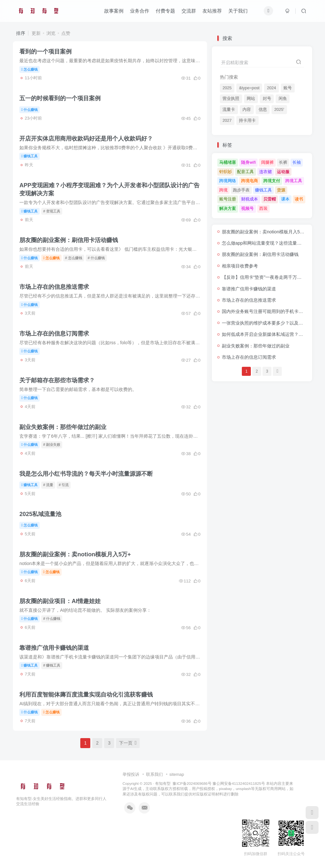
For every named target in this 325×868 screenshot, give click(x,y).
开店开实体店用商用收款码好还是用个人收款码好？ (86, 139)
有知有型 (163, 783)
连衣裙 (266, 172)
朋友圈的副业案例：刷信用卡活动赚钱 (69, 240)
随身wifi (248, 162)
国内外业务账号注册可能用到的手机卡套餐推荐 (269, 311)
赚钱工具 (30, 156)
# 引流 (64, 485)
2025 (227, 88)
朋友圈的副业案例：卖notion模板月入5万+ (75, 554)
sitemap (177, 774)
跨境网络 (228, 181)
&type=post (249, 88)
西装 (263, 208)
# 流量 (48, 485)
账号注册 (228, 199)
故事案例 (114, 11)
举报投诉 (131, 774)
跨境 (223, 190)
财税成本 (250, 199)
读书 (299, 199)
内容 (247, 110)
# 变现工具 (52, 211)
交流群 (189, 11)
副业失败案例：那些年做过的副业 (63, 427)
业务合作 (140, 11)
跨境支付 (272, 181)
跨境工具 (294, 181)
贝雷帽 (270, 199)
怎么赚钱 (30, 69)
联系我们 (154, 774)
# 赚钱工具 (52, 665)
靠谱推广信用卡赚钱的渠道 (54, 648)
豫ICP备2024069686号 (192, 783)
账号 (288, 88)
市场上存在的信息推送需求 (54, 287)
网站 (251, 99)
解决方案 (228, 208)
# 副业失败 (52, 444)
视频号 (247, 208)
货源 (281, 190)
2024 (271, 88)
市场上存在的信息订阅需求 (54, 334)
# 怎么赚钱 (74, 258)
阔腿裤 (267, 162)
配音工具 (245, 172)
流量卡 (229, 110)
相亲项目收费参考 (240, 266)
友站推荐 (212, 11)
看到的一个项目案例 (45, 52)
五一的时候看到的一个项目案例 (60, 98)
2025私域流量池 (40, 514)
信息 (263, 110)
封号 (267, 99)
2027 (227, 121)
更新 (36, 33)
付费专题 (165, 11)
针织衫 (226, 172)
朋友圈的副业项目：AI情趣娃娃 (60, 601)
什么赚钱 (30, 110)
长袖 (297, 162)
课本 (285, 199)
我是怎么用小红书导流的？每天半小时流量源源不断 (86, 474)
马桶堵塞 (228, 162)
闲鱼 (283, 99)
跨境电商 (250, 181)
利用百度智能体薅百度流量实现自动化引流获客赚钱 (86, 695)
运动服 (283, 172)
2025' (279, 110)
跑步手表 (241, 190)
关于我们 (238, 11)
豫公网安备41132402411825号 (239, 783)
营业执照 (231, 99)
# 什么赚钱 (96, 258)
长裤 (283, 162)
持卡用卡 (247, 121)
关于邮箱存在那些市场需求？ (57, 380)
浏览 (51, 33)
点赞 (66, 33)
